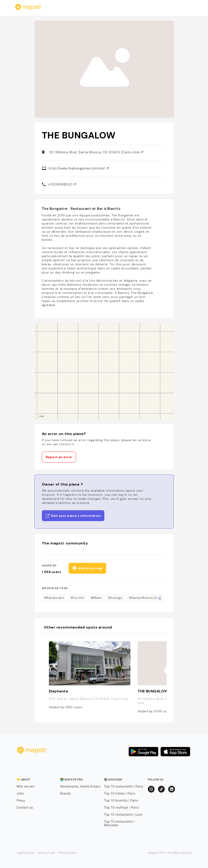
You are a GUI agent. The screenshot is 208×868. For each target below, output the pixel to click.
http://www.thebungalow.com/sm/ (79, 168)
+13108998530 (62, 184)
